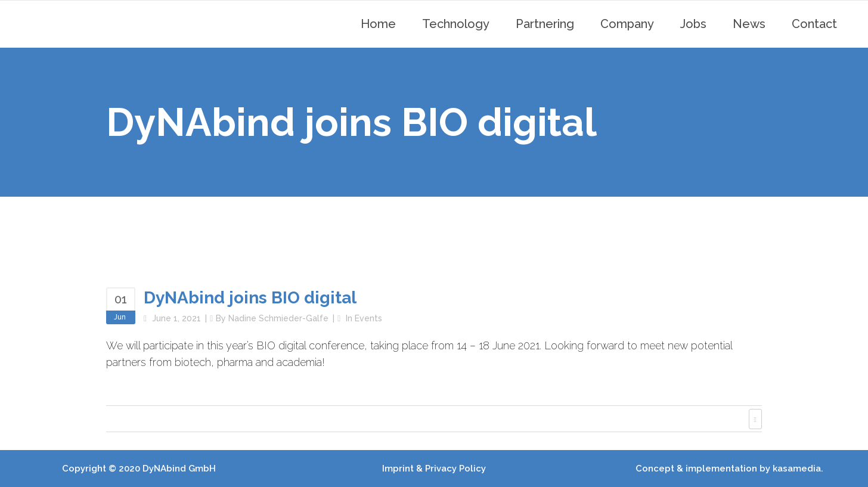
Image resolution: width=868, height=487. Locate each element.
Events (368, 318)
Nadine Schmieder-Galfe (278, 318)
